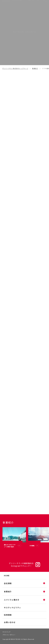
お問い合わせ (10, 622)
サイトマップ (6, 632)
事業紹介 (35, 68)
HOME (7, 575)
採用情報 (8, 615)
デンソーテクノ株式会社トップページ (15, 68)
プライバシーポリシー (9, 635)
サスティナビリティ (12, 608)
